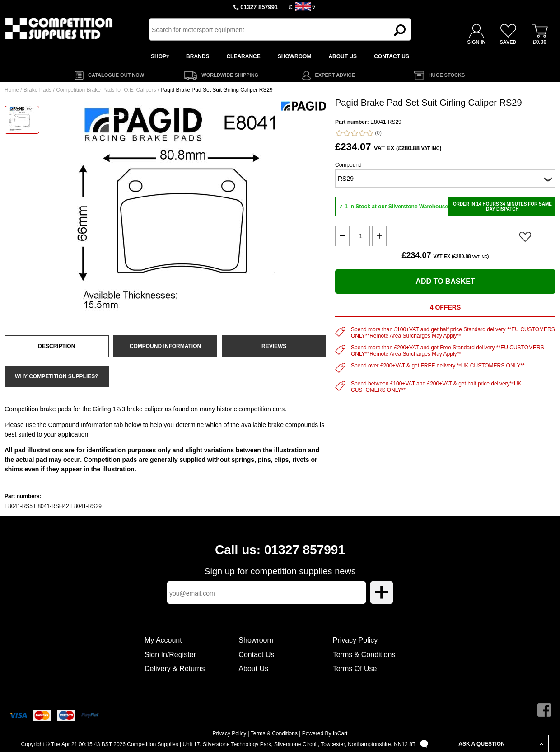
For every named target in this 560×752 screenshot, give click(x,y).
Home (12, 90)
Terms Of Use (355, 669)
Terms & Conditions (364, 655)
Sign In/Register (170, 655)
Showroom (256, 640)
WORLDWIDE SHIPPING (230, 75)
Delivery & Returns (175, 669)
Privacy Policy (355, 640)
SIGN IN (477, 42)
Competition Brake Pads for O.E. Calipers (106, 90)
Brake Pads (37, 90)
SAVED (508, 42)
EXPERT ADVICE (335, 75)
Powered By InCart (325, 733)
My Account (163, 640)
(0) (358, 133)
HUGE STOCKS (447, 75)
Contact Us (256, 655)
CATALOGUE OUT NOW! (117, 75)
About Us (253, 669)
